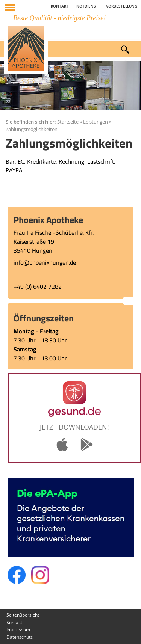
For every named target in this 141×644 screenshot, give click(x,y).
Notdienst (87, 6)
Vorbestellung (122, 6)
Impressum (18, 630)
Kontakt (60, 6)
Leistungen (96, 122)
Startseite (68, 122)
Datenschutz (20, 637)
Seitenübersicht (23, 615)
